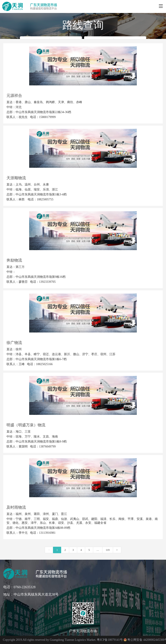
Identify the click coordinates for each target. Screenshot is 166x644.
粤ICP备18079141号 (110, 640)
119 (108, 550)
